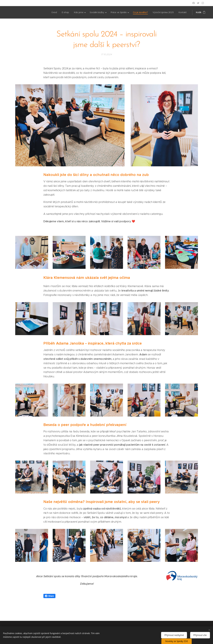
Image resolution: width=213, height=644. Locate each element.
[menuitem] (53, 12)
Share (49, 596)
